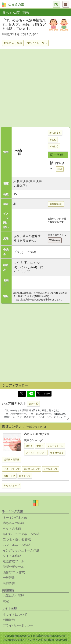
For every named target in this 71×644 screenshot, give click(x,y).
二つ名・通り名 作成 (17, 539)
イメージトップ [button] (12, 469)
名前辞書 (9, 583)
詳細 (60, 169)
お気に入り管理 (13, 596)
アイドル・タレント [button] (36, 453)
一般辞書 (9, 578)
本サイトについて (15, 614)
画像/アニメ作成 (14, 572)
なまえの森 (16, 5)
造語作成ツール (13, 561)
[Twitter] (22, 394)
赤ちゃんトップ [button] (12, 486)
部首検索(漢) (56, 204)
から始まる (55, 133)
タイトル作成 (12, 556)
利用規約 (9, 620)
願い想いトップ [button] (32, 469)
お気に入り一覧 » (37, 43)
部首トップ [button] (25, 476)
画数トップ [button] (9, 476)
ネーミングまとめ (15, 518)
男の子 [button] (29, 446)
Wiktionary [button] (55, 240)
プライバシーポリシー (18, 625)
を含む (53, 140)
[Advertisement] (35, 87)
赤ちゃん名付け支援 (37, 434)
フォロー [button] (44, 394)
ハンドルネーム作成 (16, 545)
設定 (6, 601)
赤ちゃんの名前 (13, 523)
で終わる (54, 146)
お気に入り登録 (13, 43)
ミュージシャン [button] (55, 446)
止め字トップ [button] (51, 469)
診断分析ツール (13, 567)
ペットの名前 (12, 528)
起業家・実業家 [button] (12, 460)
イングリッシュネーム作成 (21, 550)
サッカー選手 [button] (57, 453)
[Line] (31, 394)
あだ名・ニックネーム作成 (21, 534)
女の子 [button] (40, 446)
